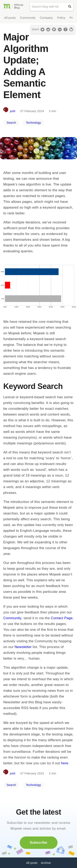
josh (13, 111)
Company (46, 18)
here (65, 763)
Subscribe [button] (38, 843)
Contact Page (62, 618)
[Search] (71, 6)
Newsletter (23, 647)
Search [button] (11, 123)
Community (28, 18)
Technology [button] (33, 123)
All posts (10, 18)
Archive (46, 863)
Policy (61, 18)
